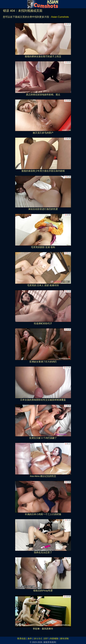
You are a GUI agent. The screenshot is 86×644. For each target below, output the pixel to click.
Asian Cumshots (60, 17)
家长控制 (64, 639)
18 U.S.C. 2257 (41, 639)
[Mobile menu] (3, 4)
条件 (30, 639)
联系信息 (22, 639)
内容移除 (54, 639)
